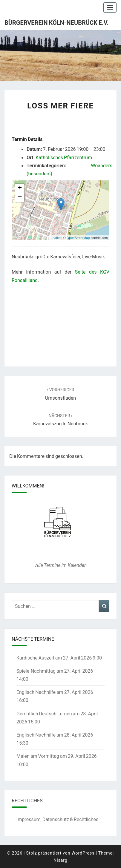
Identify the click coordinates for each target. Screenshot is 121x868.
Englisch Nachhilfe (36, 692)
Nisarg (60, 860)
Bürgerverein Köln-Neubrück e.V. (57, 22)
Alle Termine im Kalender (60, 565)
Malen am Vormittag (38, 756)
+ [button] (20, 188)
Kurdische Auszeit (35, 658)
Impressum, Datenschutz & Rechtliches (57, 819)
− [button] (20, 197)
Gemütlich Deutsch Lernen (44, 713)
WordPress (83, 853)
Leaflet (56, 238)
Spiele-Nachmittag (36, 671)
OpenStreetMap (78, 238)
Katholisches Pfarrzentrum (64, 157)
